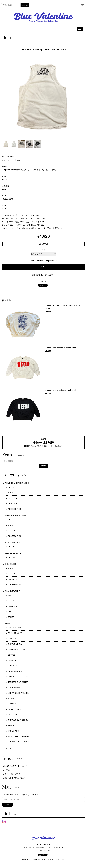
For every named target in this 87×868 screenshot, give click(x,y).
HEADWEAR (13, 579)
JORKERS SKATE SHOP (18, 682)
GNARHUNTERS (15, 671)
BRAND (8, 623)
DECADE (12, 655)
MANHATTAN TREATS (14, 553)
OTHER (11, 617)
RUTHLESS (13, 715)
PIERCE (11, 601)
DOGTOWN (13, 660)
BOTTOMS (12, 498)
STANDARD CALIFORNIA (18, 736)
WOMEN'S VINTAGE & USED (17, 483)
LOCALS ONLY (14, 687)
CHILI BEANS (10, 564)
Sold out (43, 267)
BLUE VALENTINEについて (16, 766)
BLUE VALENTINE (12, 542)
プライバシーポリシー (13, 774)
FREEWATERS (14, 666)
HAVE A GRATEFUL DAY (18, 677)
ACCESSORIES (14, 509)
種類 (44, 250)
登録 (7, 805)
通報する (44, 281)
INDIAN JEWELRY (12, 591)
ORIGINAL (12, 547)
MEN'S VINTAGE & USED (15, 515)
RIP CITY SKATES (15, 709)
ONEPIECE (13, 504)
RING (10, 595)
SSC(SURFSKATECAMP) (18, 742)
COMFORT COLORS (16, 649)
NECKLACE (13, 606)
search (25, 5)
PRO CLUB (13, 704)
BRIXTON (12, 639)
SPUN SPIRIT (14, 731)
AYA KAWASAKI (14, 628)
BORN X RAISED (15, 633)
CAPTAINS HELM (15, 644)
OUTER (11, 487)
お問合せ (8, 770)
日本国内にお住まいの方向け (44, 275)
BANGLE (12, 612)
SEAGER (12, 726)
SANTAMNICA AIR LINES (18, 720)
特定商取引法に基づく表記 (15, 778)
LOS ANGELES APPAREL (18, 693)
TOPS (10, 493)
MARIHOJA (13, 698)
